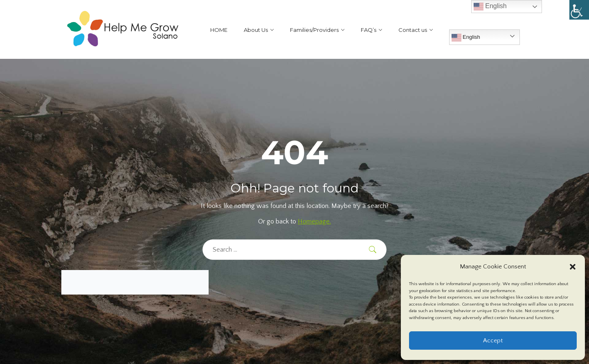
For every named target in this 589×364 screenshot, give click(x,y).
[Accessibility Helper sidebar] (579, 10)
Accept (493, 341)
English (466, 38)
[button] (573, 267)
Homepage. (314, 221)
